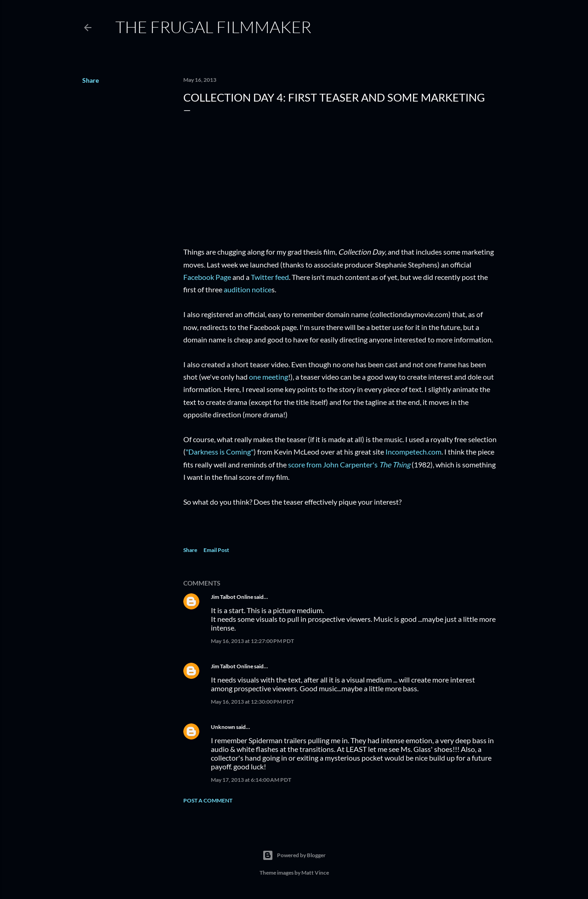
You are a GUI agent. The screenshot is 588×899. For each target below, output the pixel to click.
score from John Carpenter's (349, 464)
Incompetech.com (413, 452)
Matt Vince (315, 873)
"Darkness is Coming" (220, 452)
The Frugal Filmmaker (213, 27)
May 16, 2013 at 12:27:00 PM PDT (252, 641)
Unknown (223, 727)
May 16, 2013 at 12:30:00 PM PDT (252, 702)
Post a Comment (208, 800)
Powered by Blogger (294, 855)
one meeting (269, 377)
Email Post (216, 550)
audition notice (248, 289)
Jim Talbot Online (232, 597)
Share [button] (90, 80)
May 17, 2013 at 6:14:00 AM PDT (251, 780)
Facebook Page (207, 277)
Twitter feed (270, 277)
